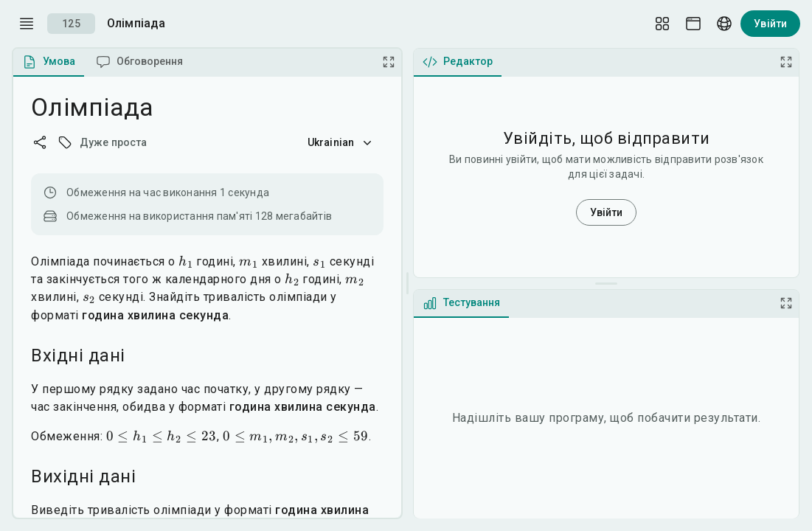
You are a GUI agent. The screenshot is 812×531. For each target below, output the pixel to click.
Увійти (770, 24)
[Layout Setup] (662, 24)
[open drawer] (27, 24)
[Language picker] (724, 24)
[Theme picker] (693, 24)
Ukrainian (341, 142)
